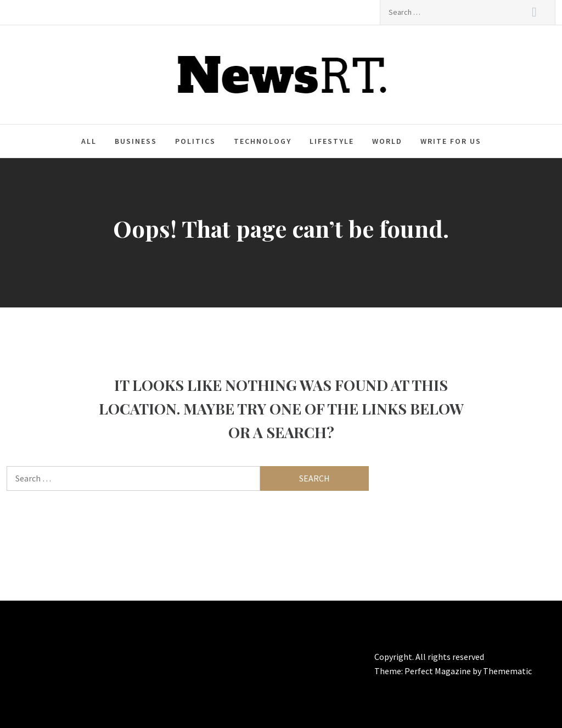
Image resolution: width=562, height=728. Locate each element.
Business (136, 141)
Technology (263, 141)
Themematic (507, 671)
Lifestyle (332, 141)
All (89, 141)
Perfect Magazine (439, 671)
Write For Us (451, 141)
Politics (195, 141)
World (387, 141)
